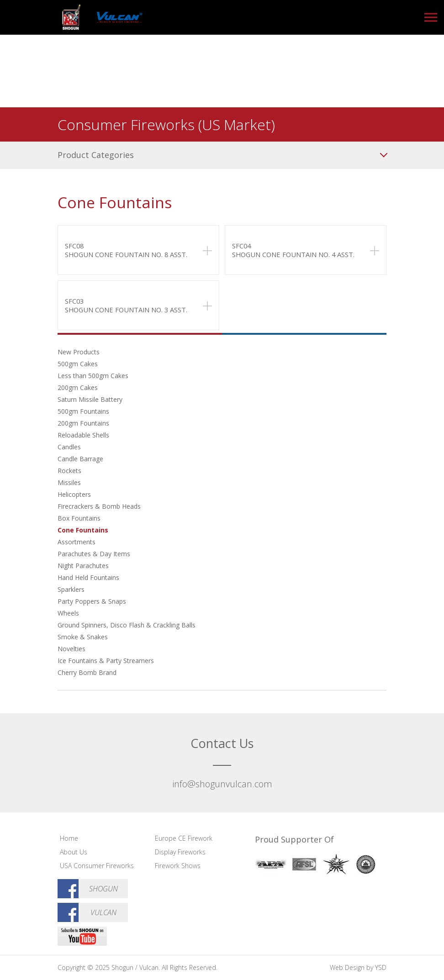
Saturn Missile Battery (90, 399)
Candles (69, 447)
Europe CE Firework (184, 838)
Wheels (68, 613)
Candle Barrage (80, 459)
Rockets (69, 471)
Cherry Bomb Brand (87, 672)
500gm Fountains (83, 411)
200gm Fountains (83, 423)
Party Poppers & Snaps (92, 601)
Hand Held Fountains (88, 577)
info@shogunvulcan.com (222, 784)
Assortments (77, 542)
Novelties (71, 649)
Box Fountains (79, 518)
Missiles (69, 482)
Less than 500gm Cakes (93, 376)
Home (69, 838)
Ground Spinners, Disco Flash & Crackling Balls (127, 625)
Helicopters (74, 494)
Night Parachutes (83, 566)
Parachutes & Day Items (94, 554)
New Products (79, 352)
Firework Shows (178, 866)
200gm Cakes (78, 387)
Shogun (103, 889)
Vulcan (103, 912)
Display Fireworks (180, 852)
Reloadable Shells (83, 435)
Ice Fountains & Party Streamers (106, 661)
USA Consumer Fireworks (97, 866)
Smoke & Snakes (83, 637)
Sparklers (71, 589)
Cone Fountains (83, 530)
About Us (74, 852)
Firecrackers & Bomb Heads (99, 506)
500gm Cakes (78, 364)
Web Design (347, 967)
